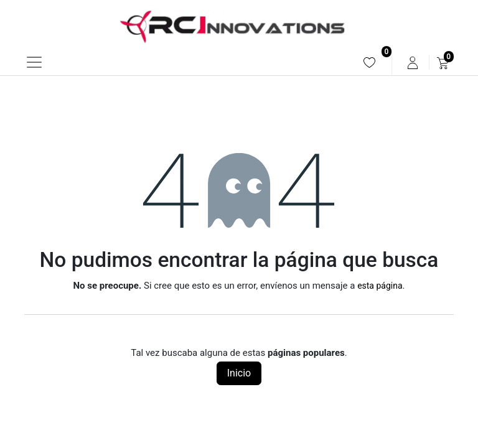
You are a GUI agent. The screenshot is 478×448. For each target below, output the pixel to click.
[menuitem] (369, 63)
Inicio (239, 373)
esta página (380, 286)
